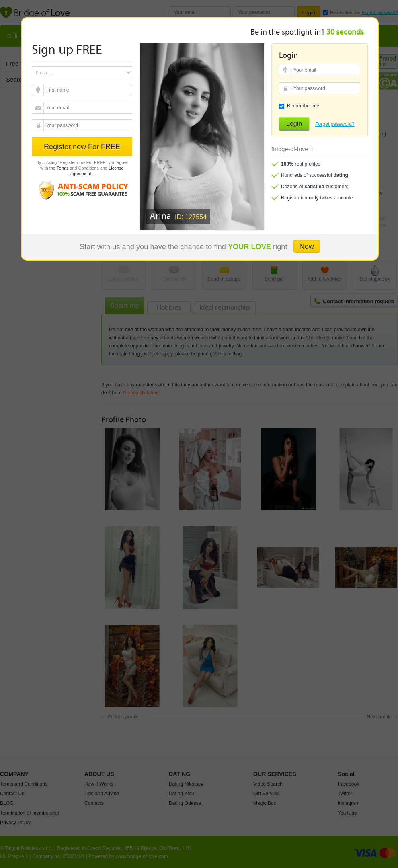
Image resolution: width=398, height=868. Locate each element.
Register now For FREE (82, 147)
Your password (39, 125)
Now (307, 246)
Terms (63, 168)
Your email (39, 90)
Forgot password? (335, 124)
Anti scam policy (82, 190)
